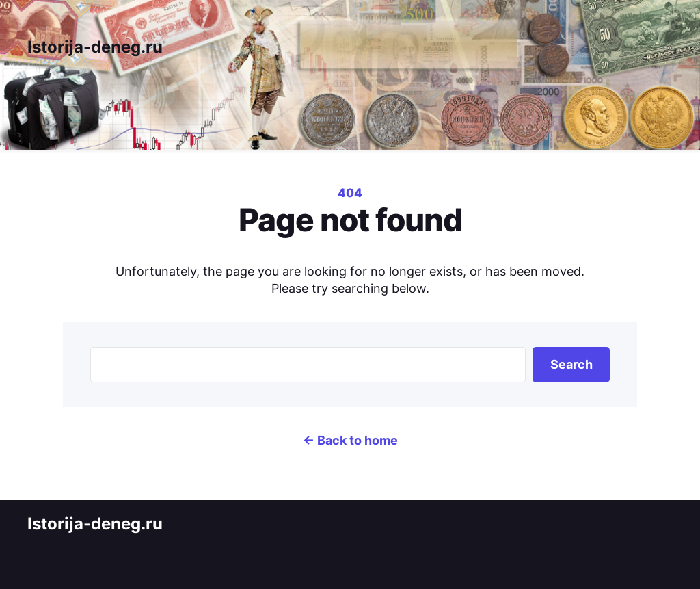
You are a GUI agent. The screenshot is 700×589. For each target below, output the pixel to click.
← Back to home (350, 440)
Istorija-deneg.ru (95, 47)
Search (571, 364)
